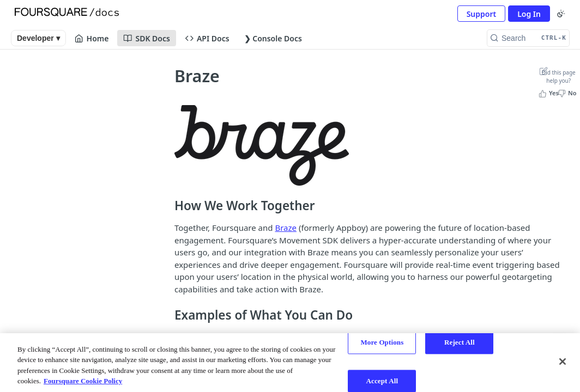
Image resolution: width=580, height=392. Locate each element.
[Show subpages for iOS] (142, 213)
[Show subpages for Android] (142, 192)
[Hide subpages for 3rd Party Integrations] (142, 254)
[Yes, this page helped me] (550, 93)
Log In (529, 14)
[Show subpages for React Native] (142, 234)
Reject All (460, 342)
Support (482, 14)
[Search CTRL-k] (528, 38)
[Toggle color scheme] (561, 14)
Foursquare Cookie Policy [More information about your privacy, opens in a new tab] (83, 381)
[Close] (563, 362)
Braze (286, 228)
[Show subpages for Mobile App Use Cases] (142, 171)
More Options (382, 342)
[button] (262, 145)
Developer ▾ (38, 38)
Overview (45, 82)
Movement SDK (58, 108)
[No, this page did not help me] (568, 93)
